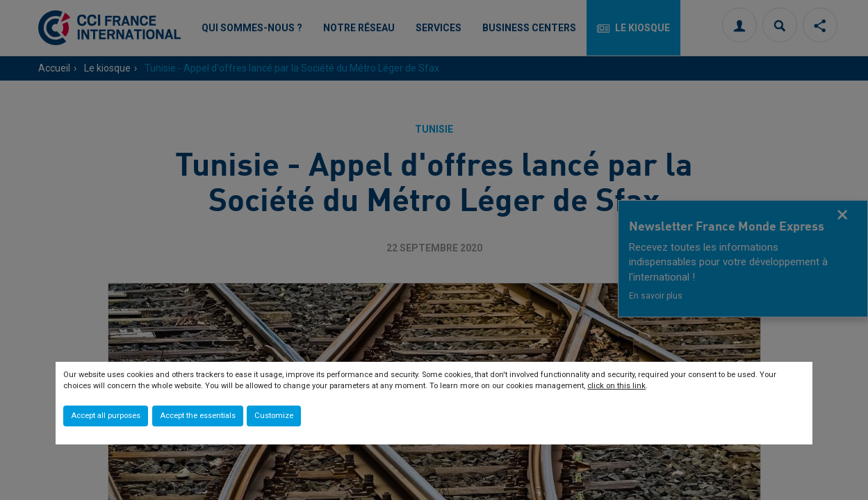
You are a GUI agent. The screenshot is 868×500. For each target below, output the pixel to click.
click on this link (616, 386)
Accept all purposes (106, 416)
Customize (274, 416)
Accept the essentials (198, 416)
